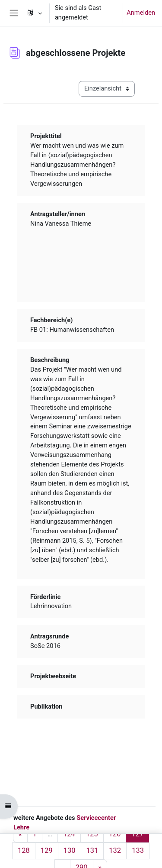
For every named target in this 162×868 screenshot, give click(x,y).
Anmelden (141, 13)
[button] (34, 13)
